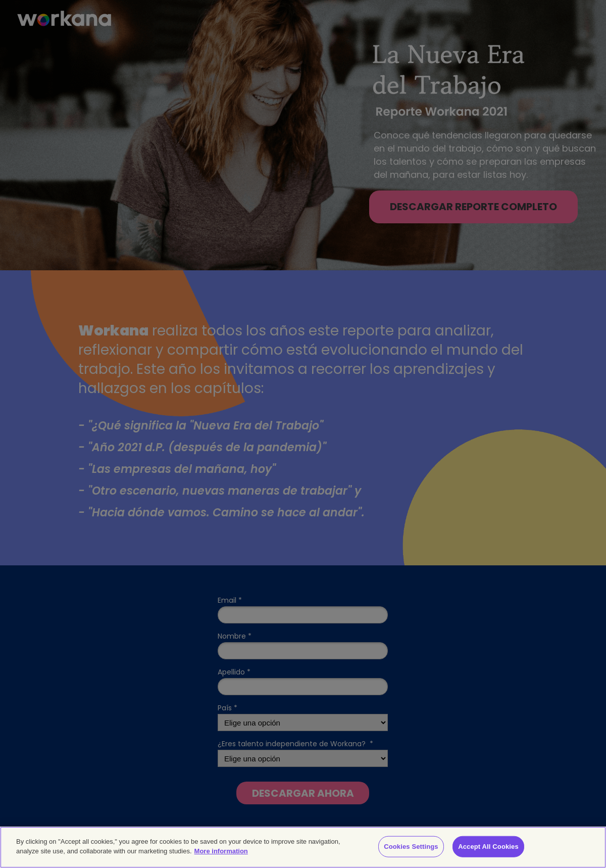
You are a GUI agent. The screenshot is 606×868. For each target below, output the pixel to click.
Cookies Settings (411, 847)
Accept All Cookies (488, 847)
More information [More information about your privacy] (221, 851)
